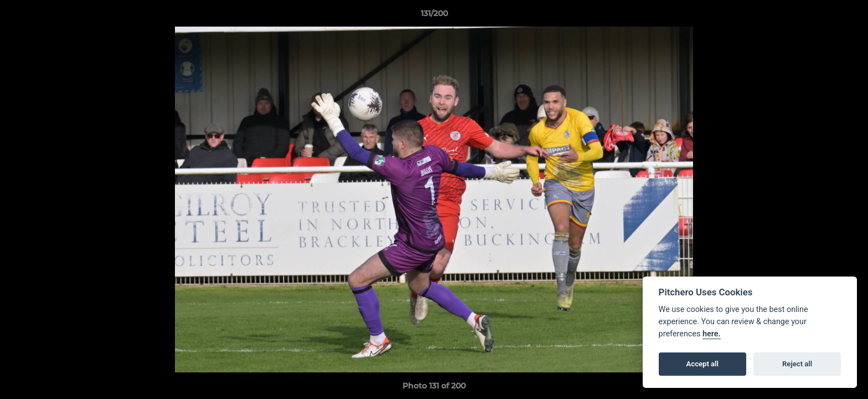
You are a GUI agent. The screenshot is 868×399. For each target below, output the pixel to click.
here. (712, 334)
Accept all (702, 364)
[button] (848, 16)
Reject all (797, 364)
